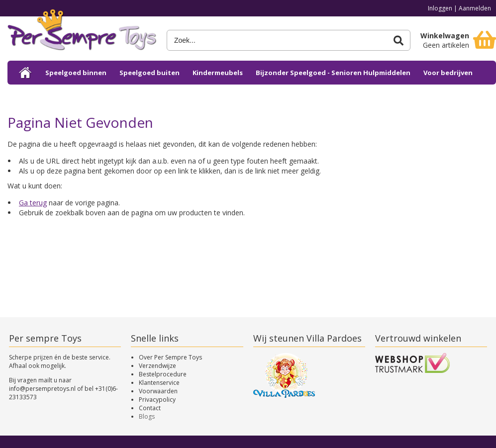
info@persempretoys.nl (42, 389)
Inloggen (440, 8)
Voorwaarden (158, 391)
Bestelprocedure (163, 374)
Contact (150, 408)
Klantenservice (159, 383)
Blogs (147, 416)
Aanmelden (475, 8)
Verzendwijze (157, 366)
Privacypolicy (157, 400)
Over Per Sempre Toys (170, 357)
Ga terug (33, 203)
